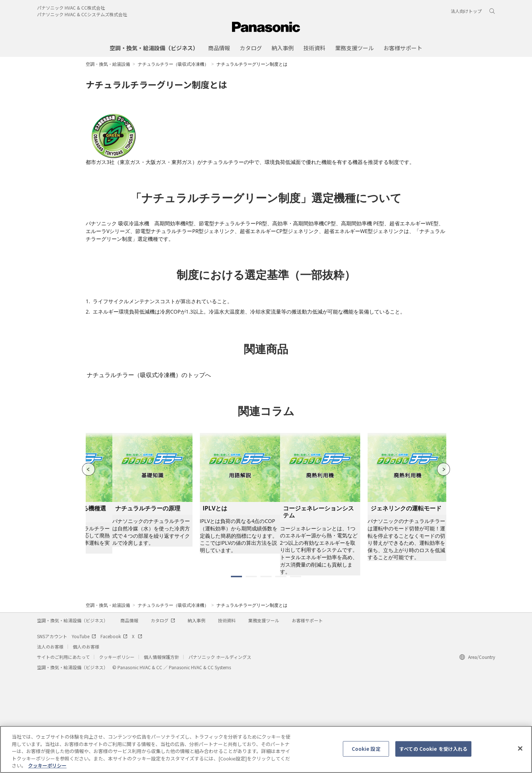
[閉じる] (520, 752)
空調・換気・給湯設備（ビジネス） (72, 718)
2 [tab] (251, 674)
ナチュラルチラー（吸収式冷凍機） (173, 64)
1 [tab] (236, 674)
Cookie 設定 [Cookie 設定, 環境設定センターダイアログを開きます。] (366, 752)
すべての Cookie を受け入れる (433, 752)
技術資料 (227, 718)
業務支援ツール (264, 718)
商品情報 (129, 718)
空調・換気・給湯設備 (108, 64)
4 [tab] (281, 674)
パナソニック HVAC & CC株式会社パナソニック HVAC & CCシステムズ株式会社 (82, 11)
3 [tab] (266, 674)
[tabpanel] (320, 602)
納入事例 (197, 718)
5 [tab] (296, 674)
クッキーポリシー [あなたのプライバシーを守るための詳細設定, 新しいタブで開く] (47, 769)
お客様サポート (307, 718)
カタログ (163, 718)
